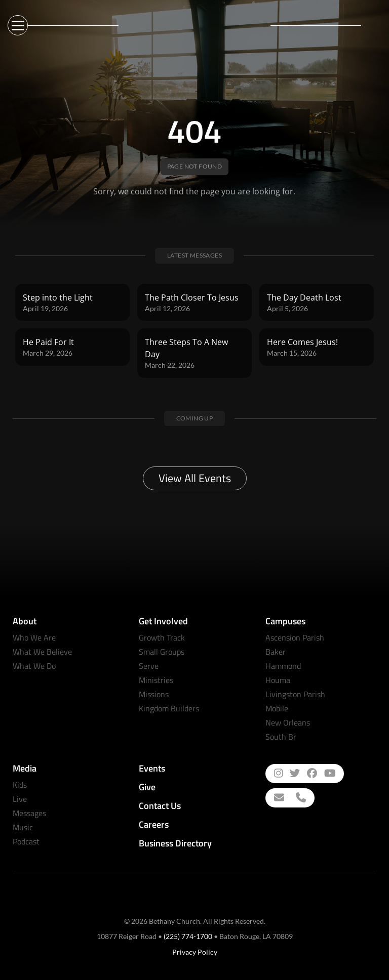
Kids (20, 785)
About (25, 621)
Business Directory (175, 843)
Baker (276, 652)
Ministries (156, 680)
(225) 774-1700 (188, 936)
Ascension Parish (295, 637)
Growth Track (162, 637)
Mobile (277, 708)
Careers (154, 824)
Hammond (283, 666)
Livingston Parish (295, 694)
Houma (278, 680)
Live (20, 799)
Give (147, 787)
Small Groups (162, 652)
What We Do (34, 666)
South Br (281, 737)
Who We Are (34, 637)
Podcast (26, 841)
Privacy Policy (195, 952)
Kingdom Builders (169, 708)
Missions (154, 694)
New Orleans (288, 722)
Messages (29, 813)
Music (23, 827)
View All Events (195, 478)
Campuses (285, 621)
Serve (149, 666)
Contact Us (160, 806)
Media (25, 768)
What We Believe (42, 652)
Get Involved (163, 621)
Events (152, 768)
